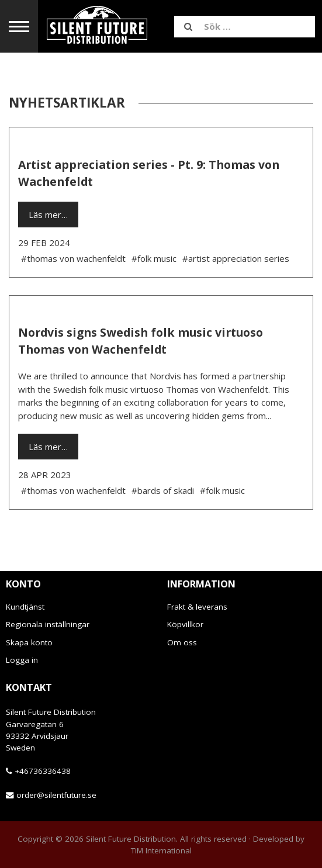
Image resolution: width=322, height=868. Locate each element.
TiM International (161, 850)
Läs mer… (48, 215)
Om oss (182, 642)
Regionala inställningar (48, 624)
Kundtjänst (25, 607)
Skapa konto (29, 642)
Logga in (22, 660)
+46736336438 (43, 771)
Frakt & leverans (197, 607)
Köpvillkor (185, 624)
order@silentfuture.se (56, 795)
